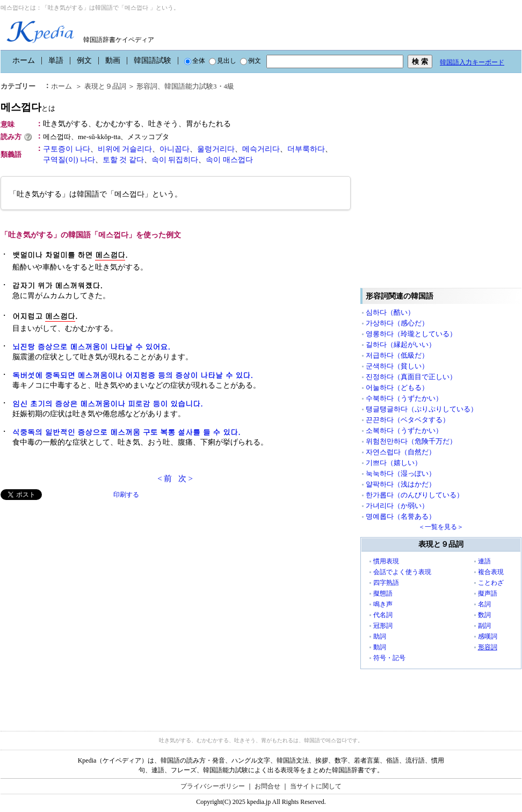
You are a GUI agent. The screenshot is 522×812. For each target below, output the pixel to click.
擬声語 (488, 593)
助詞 (380, 636)
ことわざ (491, 583)
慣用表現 (386, 561)
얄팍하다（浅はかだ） (401, 484)
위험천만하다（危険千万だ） (411, 441)
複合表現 (491, 572)
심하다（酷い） (390, 312)
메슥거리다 (261, 149)
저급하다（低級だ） (397, 355)
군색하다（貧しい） (397, 366)
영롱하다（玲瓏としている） (411, 334)
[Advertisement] (101, 609)
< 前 (165, 479)
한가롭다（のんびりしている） (415, 495)
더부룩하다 (306, 149)
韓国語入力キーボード (472, 62)
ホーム (24, 60)
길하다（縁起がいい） (401, 345)
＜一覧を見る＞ (441, 527)
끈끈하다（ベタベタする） (408, 420)
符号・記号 (389, 658)
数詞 (484, 615)
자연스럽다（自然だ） (401, 452)
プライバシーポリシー (213, 786)
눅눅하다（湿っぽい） (401, 473)
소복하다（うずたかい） (404, 430)
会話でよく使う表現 (402, 572)
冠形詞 (383, 626)
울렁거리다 (216, 149)
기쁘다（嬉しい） (394, 463)
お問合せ (267, 786)
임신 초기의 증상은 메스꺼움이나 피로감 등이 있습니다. (108, 403)
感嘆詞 (488, 636)
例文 (84, 60)
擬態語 (383, 593)
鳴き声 (383, 604)
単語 (56, 60)
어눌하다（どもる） (397, 387)
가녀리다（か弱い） (397, 506)
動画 (113, 60)
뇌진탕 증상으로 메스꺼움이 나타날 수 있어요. (91, 346)
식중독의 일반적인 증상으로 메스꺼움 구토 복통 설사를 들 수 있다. (126, 432)
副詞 (484, 626)
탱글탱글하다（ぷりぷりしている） (422, 409)
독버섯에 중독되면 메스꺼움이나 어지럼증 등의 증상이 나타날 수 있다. (133, 375)
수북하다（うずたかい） (404, 398)
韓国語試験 (153, 60)
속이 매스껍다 (229, 160)
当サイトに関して (316, 786)
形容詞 (488, 647)
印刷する (126, 495)
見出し (223, 61)
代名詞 (383, 615)
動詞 (380, 647)
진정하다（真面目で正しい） (411, 377)
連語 (484, 561)
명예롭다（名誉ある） (401, 516)
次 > (186, 479)
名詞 (484, 604)
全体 (195, 61)
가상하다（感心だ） (397, 323)
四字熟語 (386, 583)
